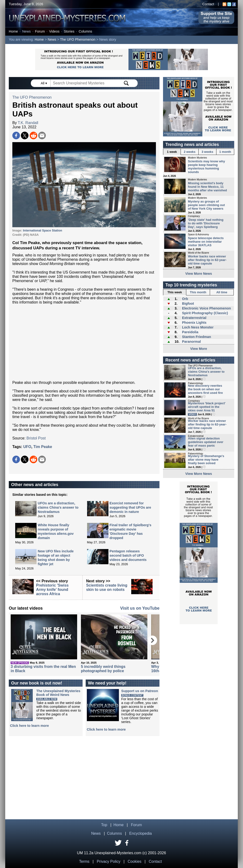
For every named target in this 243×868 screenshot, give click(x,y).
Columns (86, 31)
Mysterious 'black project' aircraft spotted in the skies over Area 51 (207, 407)
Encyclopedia (141, 833)
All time (222, 292)
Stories (69, 31)
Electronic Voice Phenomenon (206, 308)
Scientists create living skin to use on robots (107, 587)
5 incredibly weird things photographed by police (103, 669)
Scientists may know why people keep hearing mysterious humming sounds (206, 167)
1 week (172, 152)
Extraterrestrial (194, 318)
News (26, 31)
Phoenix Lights (194, 323)
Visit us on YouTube (140, 608)
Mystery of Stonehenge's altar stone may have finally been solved (206, 460)
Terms (84, 861)
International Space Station (43, 230)
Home (13, 31)
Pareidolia (190, 332)
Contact (208, 4)
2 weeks (189, 152)
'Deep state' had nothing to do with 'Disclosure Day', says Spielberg (206, 223)
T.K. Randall (28, 123)
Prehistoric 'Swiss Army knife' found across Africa (52, 590)
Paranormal (191, 342)
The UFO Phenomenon (78, 39)
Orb (185, 299)
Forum (40, 31)
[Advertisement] (84, 342)
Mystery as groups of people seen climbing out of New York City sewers (206, 205)
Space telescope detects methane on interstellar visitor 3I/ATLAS (206, 242)
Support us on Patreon (140, 691)
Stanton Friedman (196, 337)
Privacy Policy (109, 861)
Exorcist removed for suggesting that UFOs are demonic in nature (130, 507)
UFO (27, 447)
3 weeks (207, 152)
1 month (225, 152)
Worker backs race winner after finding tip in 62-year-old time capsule (207, 260)
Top (104, 825)
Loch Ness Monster (198, 327)
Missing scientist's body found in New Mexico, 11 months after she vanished (207, 187)
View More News (199, 274)
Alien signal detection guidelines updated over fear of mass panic (206, 442)
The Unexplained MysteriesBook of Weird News (58, 693)
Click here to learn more (29, 726)
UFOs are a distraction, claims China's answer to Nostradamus (58, 507)
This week (175, 292)
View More (199, 349)
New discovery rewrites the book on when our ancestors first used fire (205, 389)
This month (198, 292)
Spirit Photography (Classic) (205, 313)
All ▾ (44, 83)
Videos (54, 31)
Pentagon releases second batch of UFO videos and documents (128, 555)
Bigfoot (188, 304)
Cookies (135, 861)
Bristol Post (36, 438)
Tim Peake (43, 447)
